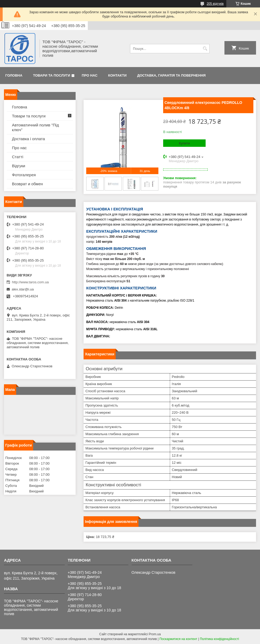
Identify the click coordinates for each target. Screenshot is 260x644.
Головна (14, 75)
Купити (184, 143)
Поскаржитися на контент (178, 639)
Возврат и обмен (27, 184)
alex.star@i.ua (23, 289)
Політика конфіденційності (219, 639)
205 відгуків (215, 4)
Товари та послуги (51, 75)
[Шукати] (205, 49)
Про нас (90, 75)
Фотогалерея (24, 175)
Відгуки (19, 166)
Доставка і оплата (28, 139)
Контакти (118, 75)
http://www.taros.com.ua (30, 282)
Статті (18, 157)
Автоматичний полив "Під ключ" (35, 127)
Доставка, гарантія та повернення (171, 75)
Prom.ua (155, 634)
